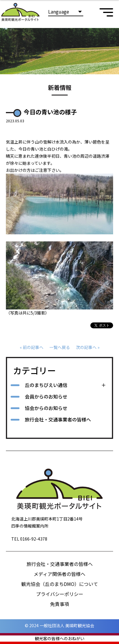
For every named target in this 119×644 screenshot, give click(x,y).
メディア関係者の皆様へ (59, 574)
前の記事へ (33, 347)
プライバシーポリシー (60, 594)
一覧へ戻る (60, 347)
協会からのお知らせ (46, 408)
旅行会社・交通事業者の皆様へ (58, 419)
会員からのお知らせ (46, 396)
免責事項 (60, 604)
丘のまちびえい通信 (46, 385)
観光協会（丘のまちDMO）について (60, 584)
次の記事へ (86, 347)
